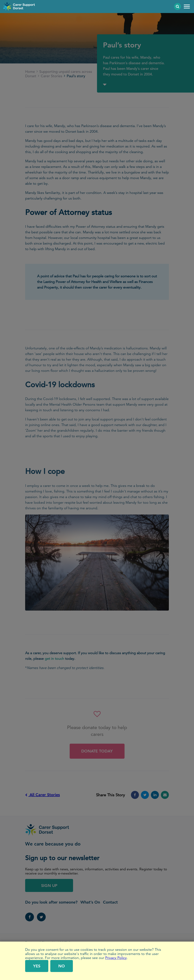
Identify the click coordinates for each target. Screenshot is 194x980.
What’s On (90, 902)
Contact (110, 902)
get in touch (54, 659)
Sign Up (49, 886)
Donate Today (97, 751)
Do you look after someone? (51, 902)
